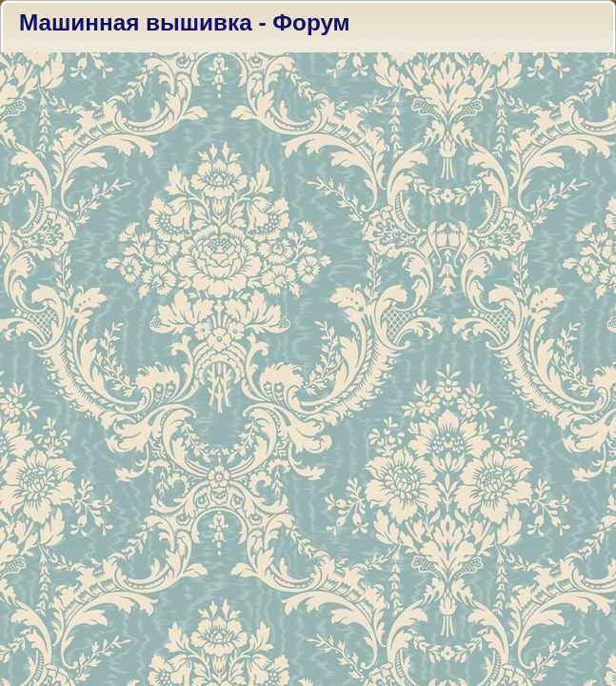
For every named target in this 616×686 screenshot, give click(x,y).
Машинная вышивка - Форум (185, 22)
